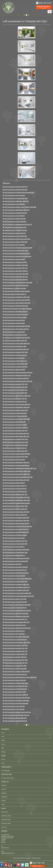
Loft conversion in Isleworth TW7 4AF (16, 686)
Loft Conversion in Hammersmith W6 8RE (17, 300)
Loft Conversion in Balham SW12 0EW (16, 410)
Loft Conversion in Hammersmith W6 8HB (17, 326)
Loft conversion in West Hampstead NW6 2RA (19, 477)
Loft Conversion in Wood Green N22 (15, 227)
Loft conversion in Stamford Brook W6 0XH (18, 611)
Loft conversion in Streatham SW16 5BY (17, 590)
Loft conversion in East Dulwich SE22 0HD (17, 605)
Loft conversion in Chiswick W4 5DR (16, 425)
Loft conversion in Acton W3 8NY (15, 358)
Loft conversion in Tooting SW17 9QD (16, 553)
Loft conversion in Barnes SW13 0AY (16, 515)
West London (5, 812)
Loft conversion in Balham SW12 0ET (16, 509)
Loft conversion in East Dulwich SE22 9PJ (17, 405)
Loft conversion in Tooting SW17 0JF (16, 654)
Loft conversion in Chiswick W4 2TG (16, 570)
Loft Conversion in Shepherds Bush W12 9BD (18, 283)
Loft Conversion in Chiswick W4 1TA (16, 448)
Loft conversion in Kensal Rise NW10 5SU (17, 474)
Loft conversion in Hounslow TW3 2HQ (16, 614)
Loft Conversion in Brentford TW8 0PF (16, 280)
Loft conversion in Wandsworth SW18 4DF (17, 628)
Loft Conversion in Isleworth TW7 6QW (16, 306)
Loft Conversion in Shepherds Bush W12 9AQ (18, 381)
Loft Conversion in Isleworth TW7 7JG (16, 268)
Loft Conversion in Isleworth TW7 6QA (16, 277)
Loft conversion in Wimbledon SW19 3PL (17, 463)
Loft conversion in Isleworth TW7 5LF (16, 541)
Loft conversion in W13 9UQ (13, 564)
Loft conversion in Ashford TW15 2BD (16, 445)
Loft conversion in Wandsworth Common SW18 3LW (20, 677)
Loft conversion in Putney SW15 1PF (16, 341)
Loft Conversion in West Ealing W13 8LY (17, 329)
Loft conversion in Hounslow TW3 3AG (16, 529)
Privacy (3, 759)
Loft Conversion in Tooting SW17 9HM (16, 506)
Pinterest (4, 801)
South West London (6, 816)
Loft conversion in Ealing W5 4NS (15, 576)
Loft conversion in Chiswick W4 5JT (15, 489)
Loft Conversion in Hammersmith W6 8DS (17, 291)
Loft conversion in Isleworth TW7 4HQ (16, 439)
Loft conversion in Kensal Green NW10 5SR (18, 593)
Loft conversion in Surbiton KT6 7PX (16, 399)
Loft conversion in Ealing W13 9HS (15, 680)
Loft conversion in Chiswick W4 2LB (16, 689)
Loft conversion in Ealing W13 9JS (15, 625)
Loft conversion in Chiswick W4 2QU (16, 355)
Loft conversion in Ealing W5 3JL (15, 631)
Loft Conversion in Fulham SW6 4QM (16, 416)
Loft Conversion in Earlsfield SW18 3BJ (16, 285)
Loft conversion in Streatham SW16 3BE (17, 518)
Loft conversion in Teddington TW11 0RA (17, 297)
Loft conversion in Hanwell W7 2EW (15, 666)
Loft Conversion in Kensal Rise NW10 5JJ (17, 344)
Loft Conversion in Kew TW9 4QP (15, 216)
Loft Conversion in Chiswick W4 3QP (16, 213)
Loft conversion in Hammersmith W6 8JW (17, 698)
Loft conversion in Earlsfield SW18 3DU (17, 573)
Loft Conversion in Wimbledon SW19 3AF (17, 210)
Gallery (3, 740)
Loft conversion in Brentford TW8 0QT (16, 567)
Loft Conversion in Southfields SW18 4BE (17, 419)
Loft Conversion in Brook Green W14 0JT (17, 715)
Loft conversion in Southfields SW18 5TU (17, 587)
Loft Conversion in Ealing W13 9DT (15, 219)
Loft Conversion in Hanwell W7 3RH (15, 346)
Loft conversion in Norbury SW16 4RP (16, 561)
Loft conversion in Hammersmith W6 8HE (17, 503)
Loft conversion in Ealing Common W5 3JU (18, 712)
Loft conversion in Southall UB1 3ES (16, 492)
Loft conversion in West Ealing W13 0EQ (17, 480)
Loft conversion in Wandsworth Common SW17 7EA (20, 468)
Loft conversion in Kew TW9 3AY (15, 709)
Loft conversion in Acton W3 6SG (15, 460)
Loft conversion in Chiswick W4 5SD (16, 602)
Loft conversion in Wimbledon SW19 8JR (17, 407)
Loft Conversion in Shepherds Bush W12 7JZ (18, 225)
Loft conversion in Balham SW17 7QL (16, 495)
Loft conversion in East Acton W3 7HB (16, 442)
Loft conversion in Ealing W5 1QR (15, 422)
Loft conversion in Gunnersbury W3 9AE (17, 558)
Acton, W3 (4, 827)
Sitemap (3, 752)
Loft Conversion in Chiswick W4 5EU (16, 317)
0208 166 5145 (5, 848)
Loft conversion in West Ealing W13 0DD (17, 512)
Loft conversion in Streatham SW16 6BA (17, 701)
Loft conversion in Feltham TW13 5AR (16, 315)
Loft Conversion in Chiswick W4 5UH (16, 721)
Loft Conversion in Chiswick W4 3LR (16, 674)
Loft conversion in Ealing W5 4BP (15, 370)
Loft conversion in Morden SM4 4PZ (15, 657)
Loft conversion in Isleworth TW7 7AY (16, 663)
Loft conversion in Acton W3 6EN (15, 259)
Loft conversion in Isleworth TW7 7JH (16, 367)
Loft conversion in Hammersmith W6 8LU (17, 465)
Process (3, 744)
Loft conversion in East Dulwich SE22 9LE (17, 303)
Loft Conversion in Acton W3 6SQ (15, 195)
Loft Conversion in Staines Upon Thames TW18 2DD (20, 207)
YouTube (4, 789)
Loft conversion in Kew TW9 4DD (15, 245)
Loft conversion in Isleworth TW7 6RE (16, 660)
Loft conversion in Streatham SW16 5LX (17, 349)
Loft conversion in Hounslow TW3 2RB (16, 274)
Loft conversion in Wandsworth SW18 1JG (17, 375)
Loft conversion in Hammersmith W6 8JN (17, 254)
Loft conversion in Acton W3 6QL (15, 706)
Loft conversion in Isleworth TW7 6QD (16, 645)
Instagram (4, 793)
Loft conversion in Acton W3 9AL (15, 634)
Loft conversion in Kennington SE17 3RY (17, 622)
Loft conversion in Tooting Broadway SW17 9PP (19, 596)
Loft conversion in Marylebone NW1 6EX (17, 521)
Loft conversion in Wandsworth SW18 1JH (17, 396)
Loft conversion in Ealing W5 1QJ (15, 555)
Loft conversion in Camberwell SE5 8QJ (17, 378)
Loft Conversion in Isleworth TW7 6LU (16, 187)
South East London (6, 820)
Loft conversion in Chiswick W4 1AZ (16, 402)
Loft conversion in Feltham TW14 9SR (16, 265)
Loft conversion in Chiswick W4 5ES (16, 413)
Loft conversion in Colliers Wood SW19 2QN (18, 579)
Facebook (4, 785)
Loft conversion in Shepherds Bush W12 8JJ (18, 526)
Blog (2, 748)
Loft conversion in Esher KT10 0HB (15, 599)
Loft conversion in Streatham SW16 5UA (17, 585)
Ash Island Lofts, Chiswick (8, 778)
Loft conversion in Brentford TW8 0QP (16, 428)
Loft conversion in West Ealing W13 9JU (17, 434)
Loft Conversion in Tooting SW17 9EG (16, 198)
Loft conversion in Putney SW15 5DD (16, 390)
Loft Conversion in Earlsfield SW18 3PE (16, 532)
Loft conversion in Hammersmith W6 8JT (17, 524)
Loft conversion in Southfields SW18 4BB (17, 643)
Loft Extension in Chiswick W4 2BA (15, 288)
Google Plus (4, 797)
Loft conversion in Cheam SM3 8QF (15, 222)
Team (3, 737)
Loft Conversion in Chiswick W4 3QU (16, 230)
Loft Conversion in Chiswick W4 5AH (16, 236)
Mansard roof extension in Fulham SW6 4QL (18, 309)
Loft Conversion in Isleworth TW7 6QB (16, 352)
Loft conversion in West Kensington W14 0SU (18, 373)
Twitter (3, 804)
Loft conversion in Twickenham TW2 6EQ (17, 497)
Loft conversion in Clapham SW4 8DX (16, 387)
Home (3, 733)
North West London (6, 823)
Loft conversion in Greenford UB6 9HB (16, 704)
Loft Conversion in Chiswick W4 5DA (16, 262)
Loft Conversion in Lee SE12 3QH (15, 332)
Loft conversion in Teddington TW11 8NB (17, 500)
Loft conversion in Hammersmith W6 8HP (17, 338)
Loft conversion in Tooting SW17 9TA (16, 582)
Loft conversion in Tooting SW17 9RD (16, 364)
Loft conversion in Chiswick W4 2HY (16, 640)
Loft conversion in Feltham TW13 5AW (16, 683)
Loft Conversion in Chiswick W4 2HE (16, 335)
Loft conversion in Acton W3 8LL (15, 547)
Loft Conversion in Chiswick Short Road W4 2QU (19, 193)
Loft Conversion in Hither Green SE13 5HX (17, 239)
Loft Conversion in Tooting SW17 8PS (16, 544)
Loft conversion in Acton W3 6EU (15, 323)
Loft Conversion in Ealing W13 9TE (15, 233)
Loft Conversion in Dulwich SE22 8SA (16, 190)
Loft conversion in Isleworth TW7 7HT (16, 431)
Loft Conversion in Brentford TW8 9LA (16, 271)
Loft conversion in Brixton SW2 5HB (16, 669)
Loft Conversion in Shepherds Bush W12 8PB (18, 248)
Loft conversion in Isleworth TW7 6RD (16, 457)
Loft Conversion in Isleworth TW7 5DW (16, 251)
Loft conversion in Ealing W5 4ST (15, 483)
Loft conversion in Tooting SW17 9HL (16, 393)
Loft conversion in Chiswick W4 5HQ (16, 535)
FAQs (3, 763)
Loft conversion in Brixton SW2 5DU (16, 718)
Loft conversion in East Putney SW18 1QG (17, 471)
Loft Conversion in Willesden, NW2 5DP (16, 201)
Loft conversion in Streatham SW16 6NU (17, 550)
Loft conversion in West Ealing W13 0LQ (17, 436)
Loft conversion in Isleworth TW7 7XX (16, 648)
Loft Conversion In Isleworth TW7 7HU (16, 384)
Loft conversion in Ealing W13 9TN (15, 692)
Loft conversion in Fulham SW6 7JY (15, 294)
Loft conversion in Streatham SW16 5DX (17, 616)
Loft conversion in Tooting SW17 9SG (16, 451)
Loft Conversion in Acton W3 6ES (15, 204)
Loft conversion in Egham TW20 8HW (16, 242)
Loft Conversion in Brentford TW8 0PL (16, 312)
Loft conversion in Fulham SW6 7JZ (15, 486)
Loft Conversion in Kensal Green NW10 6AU (18, 256)
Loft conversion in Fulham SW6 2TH (16, 361)
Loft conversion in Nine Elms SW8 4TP (16, 695)
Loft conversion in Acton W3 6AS (15, 320)
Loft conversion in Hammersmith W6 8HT (17, 672)
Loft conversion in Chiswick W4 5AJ (16, 608)
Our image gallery (6, 771)
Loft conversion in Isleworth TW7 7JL (16, 619)
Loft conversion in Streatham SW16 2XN (17, 637)
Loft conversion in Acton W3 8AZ (15, 538)
